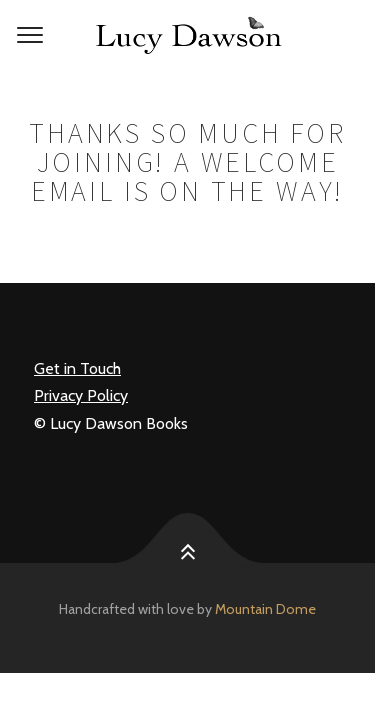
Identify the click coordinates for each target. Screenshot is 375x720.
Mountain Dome (265, 609)
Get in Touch (77, 368)
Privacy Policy (81, 395)
